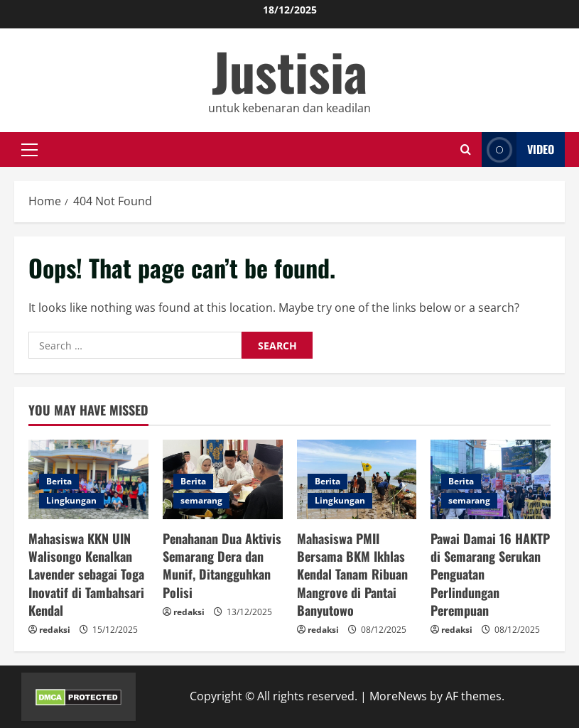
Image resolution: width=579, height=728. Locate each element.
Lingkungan (71, 500)
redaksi (55, 630)
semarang (201, 500)
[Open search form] (466, 150)
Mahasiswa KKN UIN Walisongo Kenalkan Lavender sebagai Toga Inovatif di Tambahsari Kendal (86, 574)
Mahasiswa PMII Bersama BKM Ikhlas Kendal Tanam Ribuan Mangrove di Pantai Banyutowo (352, 574)
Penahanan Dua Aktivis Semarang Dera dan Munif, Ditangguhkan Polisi (222, 565)
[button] (29, 150)
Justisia (289, 71)
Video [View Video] (518, 150)
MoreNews (398, 696)
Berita (59, 481)
